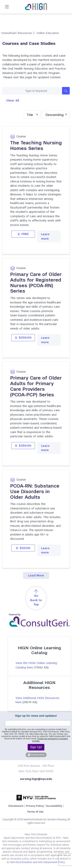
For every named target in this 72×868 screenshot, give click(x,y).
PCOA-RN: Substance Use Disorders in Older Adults (35, 491)
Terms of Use (35, 812)
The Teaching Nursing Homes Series (36, 146)
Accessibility (54, 806)
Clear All (13, 100)
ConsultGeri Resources (17, 33)
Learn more (45, 236)
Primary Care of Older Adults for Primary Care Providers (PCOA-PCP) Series (36, 386)
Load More (36, 575)
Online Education (48, 33)
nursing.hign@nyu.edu (36, 779)
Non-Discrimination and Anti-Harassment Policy (38, 862)
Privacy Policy (35, 806)
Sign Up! (36, 747)
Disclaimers (16, 806)
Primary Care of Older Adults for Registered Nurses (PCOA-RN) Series (36, 283)
